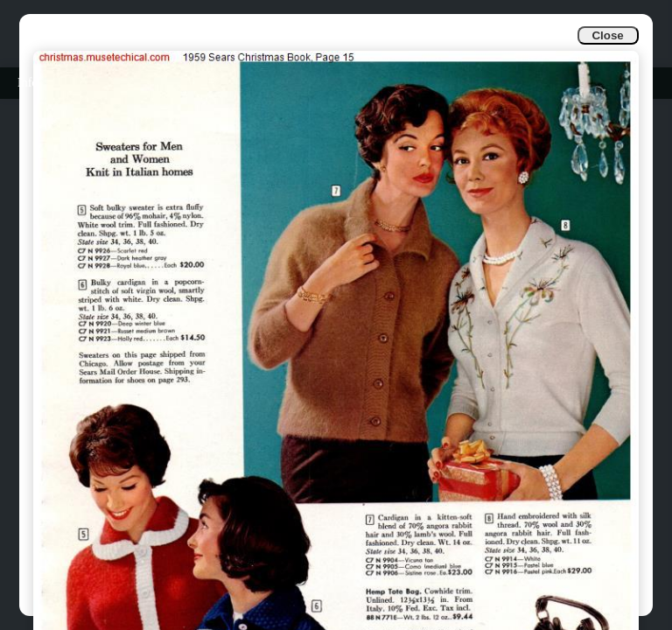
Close (607, 35)
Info (28, 83)
